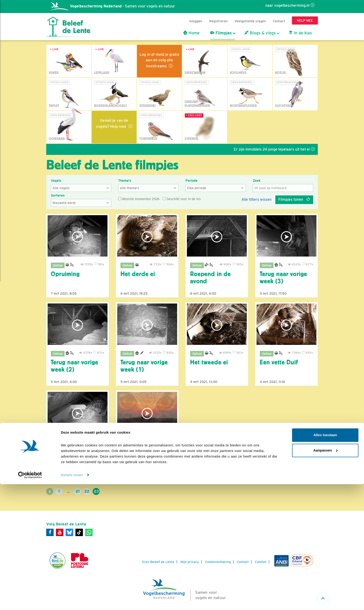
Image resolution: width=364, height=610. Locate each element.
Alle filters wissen (257, 199)
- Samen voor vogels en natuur (112, 6)
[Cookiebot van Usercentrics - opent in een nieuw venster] (30, 601)
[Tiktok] (79, 532)
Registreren (218, 21)
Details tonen (72, 601)
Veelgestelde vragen (250, 21)
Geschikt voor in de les (182, 199)
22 (87, 491)
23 (96, 491)
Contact (279, 21)
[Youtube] (60, 532)
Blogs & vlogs (260, 33)
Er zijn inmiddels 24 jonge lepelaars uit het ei (282, 149)
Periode (192, 181)
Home (191, 33)
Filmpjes (221, 33)
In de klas (300, 33)
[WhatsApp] (89, 532)
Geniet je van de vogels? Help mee (112, 124)
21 (78, 491)
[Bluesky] (69, 532)
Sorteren (58, 195)
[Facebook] (50, 532)
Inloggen (196, 21)
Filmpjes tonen (294, 199)
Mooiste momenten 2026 (139, 199)
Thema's (125, 181)
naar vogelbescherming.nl (287, 5)
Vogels (56, 181)
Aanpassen (325, 576)
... (68, 491)
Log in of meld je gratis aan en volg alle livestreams (159, 60)
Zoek (257, 181)
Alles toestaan (325, 561)
